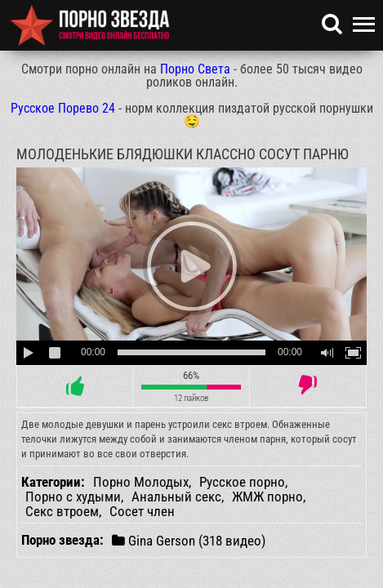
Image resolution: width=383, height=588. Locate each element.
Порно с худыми (73, 497)
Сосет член (142, 511)
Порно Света (195, 69)
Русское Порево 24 (63, 108)
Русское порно (242, 482)
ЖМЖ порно (267, 497)
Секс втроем (62, 511)
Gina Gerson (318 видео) (189, 540)
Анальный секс (176, 497)
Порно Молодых (141, 482)
